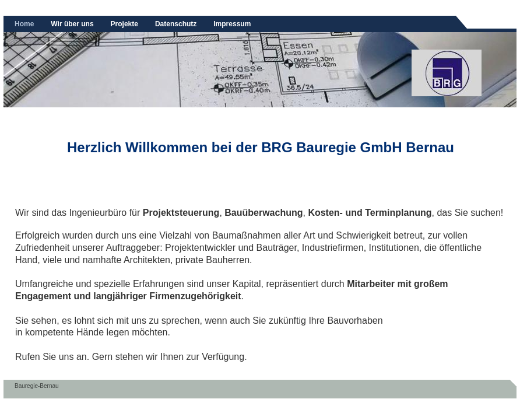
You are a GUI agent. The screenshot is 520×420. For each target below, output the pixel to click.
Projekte (124, 24)
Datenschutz (176, 24)
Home (24, 24)
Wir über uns (72, 24)
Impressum (232, 24)
